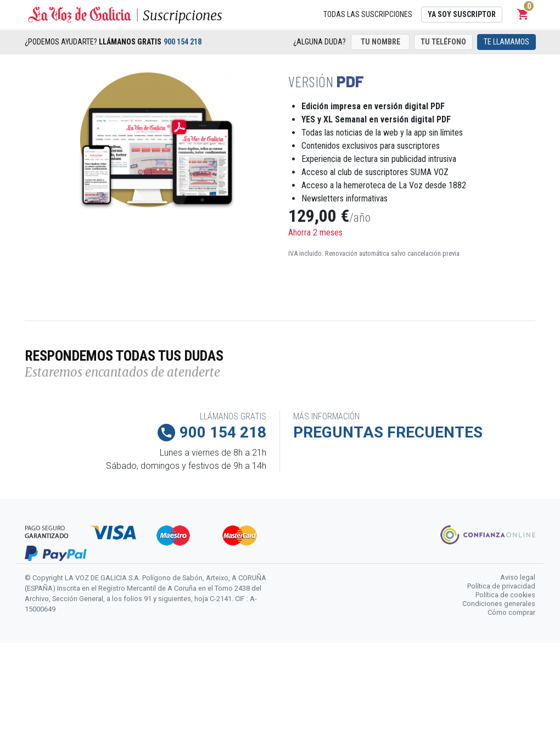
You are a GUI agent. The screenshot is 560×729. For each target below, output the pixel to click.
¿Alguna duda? (320, 42)
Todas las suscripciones (368, 14)
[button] (523, 14)
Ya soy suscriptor (462, 14)
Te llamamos (506, 42)
